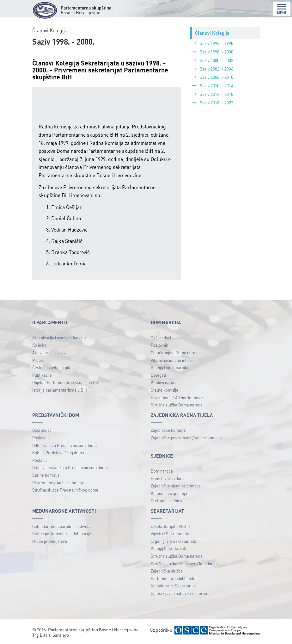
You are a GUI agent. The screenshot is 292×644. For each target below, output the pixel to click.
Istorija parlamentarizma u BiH (60, 390)
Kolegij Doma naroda (170, 367)
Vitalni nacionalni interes (173, 360)
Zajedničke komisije (168, 430)
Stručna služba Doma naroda (177, 405)
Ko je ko (39, 345)
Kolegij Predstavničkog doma (58, 452)
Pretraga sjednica (166, 501)
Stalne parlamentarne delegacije (62, 533)
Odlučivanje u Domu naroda (175, 353)
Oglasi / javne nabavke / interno (179, 593)
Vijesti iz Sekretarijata (170, 533)
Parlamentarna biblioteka (174, 578)
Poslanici (40, 460)
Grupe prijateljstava (50, 541)
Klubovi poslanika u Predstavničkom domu (70, 467)
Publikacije (42, 375)
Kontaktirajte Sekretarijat (173, 586)
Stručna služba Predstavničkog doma (65, 490)
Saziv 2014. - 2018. (217, 94)
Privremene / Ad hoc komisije (177, 397)
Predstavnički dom (167, 478)
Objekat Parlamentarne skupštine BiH (66, 382)
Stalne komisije (164, 390)
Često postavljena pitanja (55, 367)
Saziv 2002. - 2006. (217, 69)
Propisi (38, 360)
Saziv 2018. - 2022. (217, 102)
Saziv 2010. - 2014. (217, 85)
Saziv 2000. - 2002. (217, 60)
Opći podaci (161, 338)
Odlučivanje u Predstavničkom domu (64, 445)
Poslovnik (159, 345)
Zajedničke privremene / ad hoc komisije (187, 438)
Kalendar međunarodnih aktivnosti (63, 526)
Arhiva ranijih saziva (50, 353)
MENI (282, 9)
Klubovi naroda (164, 382)
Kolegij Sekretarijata (169, 548)
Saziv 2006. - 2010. (217, 77)
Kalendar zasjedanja (169, 493)
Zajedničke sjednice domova (176, 486)
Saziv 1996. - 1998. (217, 43)
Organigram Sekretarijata (173, 541)
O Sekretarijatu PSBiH (170, 526)
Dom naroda (162, 471)
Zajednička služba (167, 571)
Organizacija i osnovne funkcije (59, 338)
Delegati (158, 375)
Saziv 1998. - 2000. (217, 52)
